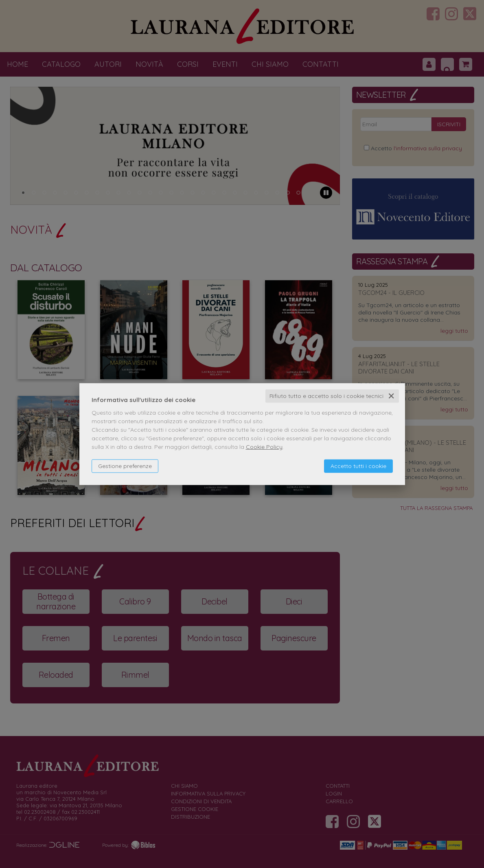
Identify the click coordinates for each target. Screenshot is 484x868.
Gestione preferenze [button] (125, 466)
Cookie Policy (264, 447)
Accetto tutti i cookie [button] (358, 466)
